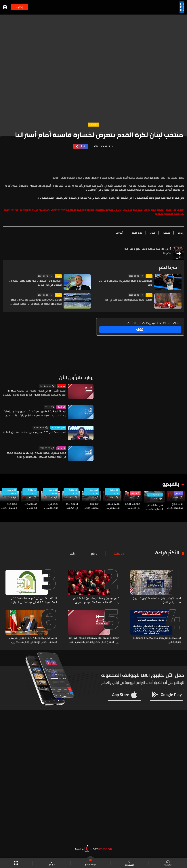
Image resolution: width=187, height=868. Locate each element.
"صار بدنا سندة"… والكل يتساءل (91, 505)
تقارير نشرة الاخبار (58, 428)
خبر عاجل (62, 386)
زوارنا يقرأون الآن (76, 377)
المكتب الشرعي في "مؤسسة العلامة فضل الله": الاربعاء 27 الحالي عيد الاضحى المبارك (34, 600)
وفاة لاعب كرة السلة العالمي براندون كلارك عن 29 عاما (126, 282)
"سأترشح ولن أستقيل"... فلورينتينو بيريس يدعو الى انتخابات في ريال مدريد (35, 282)
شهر (74, 553)
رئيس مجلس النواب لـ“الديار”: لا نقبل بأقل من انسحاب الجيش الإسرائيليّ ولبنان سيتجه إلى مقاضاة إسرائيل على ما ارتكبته (33, 639)
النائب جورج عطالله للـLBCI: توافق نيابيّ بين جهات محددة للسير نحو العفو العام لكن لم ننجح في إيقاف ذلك (175, 505)
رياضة (149, 276)
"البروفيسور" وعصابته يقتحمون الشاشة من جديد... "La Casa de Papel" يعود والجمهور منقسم (96, 600)
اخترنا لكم (169, 267)
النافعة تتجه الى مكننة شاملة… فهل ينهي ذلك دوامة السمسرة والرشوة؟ (71, 505)
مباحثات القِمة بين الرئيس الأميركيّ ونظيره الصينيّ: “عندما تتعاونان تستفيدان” (132, 505)
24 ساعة (119, 553)
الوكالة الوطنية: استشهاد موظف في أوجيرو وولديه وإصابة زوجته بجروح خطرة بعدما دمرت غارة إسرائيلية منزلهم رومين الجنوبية (35, 413)
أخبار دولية (135, 493)
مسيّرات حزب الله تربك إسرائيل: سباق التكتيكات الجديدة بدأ (30, 505)
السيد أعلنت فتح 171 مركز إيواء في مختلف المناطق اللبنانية (35, 432)
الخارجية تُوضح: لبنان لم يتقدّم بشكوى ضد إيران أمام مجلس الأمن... (157, 600)
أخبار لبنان (179, 493)
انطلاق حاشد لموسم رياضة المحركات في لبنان (128, 299)
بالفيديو (171, 484)
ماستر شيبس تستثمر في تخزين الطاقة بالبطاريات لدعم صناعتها (112, 505)
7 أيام (95, 553)
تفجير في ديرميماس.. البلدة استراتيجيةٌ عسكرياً (52, 505)
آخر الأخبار (61, 407)
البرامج (52, 863)
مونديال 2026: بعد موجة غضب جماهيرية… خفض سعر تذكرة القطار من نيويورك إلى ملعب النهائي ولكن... (36, 301)
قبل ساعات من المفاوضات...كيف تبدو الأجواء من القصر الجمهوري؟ (153, 507)
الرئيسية (168, 863)
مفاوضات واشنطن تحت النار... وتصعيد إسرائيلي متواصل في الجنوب (10, 505)
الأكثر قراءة (167, 552)
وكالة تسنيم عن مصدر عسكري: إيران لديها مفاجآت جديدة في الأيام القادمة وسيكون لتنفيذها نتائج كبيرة (36, 455)
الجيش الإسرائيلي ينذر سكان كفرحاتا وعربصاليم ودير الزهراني (157, 639)
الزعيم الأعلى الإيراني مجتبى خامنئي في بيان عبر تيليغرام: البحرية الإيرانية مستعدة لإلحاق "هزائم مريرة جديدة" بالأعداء (35, 392)
